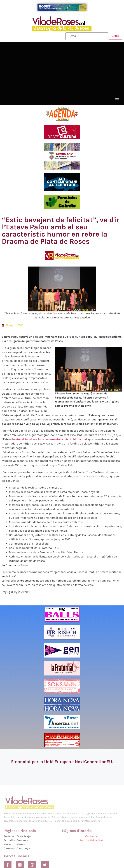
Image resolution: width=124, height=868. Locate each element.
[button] (117, 100)
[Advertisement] (62, 70)
